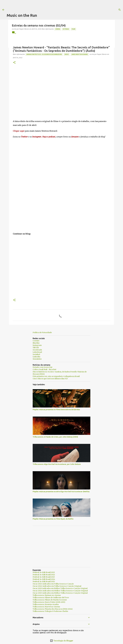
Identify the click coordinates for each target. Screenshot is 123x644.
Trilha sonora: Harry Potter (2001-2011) (49, 602)
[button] (14, 63)
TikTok (36, 348)
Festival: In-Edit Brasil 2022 (44, 575)
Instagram (37, 345)
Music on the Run (22, 15)
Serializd (36, 354)
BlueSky (36, 343)
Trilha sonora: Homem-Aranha (46, 604)
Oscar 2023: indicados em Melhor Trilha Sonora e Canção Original (60, 588)
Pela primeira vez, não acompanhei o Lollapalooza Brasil (56, 376)
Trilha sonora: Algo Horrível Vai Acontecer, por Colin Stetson (57, 464)
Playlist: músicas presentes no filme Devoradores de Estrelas (56, 410)
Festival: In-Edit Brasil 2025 (44, 582)
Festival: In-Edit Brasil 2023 (44, 577)
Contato (36, 341)
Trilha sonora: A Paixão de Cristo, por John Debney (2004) (55, 437)
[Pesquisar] (98, 10)
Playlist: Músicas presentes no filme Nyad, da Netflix (53, 519)
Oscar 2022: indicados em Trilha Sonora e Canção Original (57, 586)
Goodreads (37, 350)
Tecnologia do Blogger (62, 641)
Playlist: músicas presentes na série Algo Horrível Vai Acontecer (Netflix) (61, 492)
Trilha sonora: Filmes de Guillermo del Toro (51, 598)
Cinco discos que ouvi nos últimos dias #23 (50, 379)
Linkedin (36, 357)
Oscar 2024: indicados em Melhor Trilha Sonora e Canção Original (60, 591)
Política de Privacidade (42, 332)
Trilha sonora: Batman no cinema (47, 595)
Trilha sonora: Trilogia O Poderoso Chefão (50, 611)
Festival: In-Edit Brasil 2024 (44, 579)
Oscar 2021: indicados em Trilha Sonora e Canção (53, 584)
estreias (66, 29)
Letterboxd (37, 352)
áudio (67, 54)
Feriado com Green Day (43, 367)
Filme (73, 29)
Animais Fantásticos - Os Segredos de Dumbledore (44, 54)
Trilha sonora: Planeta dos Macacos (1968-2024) (53, 609)
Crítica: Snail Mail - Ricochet (44, 369)
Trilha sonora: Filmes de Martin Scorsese (50, 600)
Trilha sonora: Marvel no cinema (46, 607)
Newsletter (37, 359)
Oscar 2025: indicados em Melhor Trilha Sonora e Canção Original (60, 593)
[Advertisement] (50, 5)
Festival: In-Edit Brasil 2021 (44, 572)
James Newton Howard (80, 54)
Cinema (58, 29)
